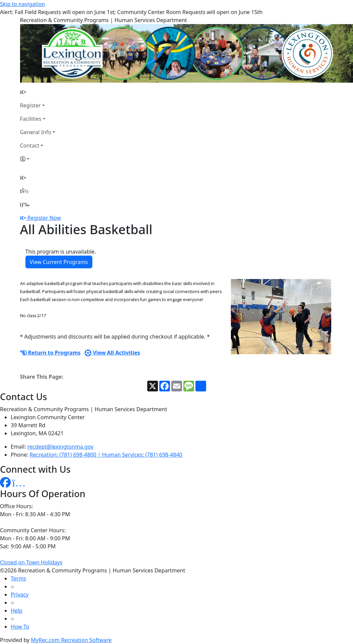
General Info (36, 132)
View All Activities (112, 353)
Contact (30, 146)
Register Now (44, 218)
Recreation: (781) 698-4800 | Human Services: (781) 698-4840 (106, 455)
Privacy (20, 594)
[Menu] (25, 204)
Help (17, 611)
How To (20, 627)
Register (30, 105)
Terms (18, 578)
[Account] (38, 159)
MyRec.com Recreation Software (71, 640)
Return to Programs (50, 353)
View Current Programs (59, 262)
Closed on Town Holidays (31, 562)
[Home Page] (38, 92)
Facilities (31, 119)
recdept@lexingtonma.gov (61, 447)
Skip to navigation (22, 4)
